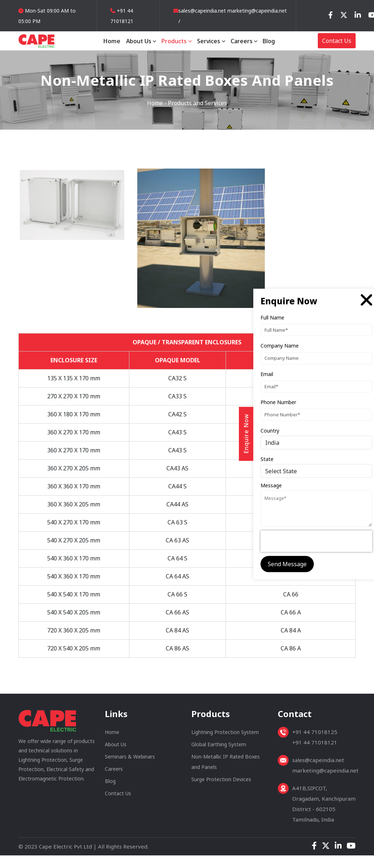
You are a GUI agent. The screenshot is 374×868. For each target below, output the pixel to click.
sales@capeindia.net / (202, 16)
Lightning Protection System (225, 735)
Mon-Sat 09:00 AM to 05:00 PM (47, 16)
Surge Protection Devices (221, 782)
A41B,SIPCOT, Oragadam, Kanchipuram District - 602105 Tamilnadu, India (324, 806)
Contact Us (337, 41)
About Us (116, 747)
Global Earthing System (219, 747)
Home (112, 41)
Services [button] (209, 41)
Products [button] (175, 41)
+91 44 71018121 (122, 16)
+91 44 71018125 (315, 734)
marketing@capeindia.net (256, 11)
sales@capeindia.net (318, 762)
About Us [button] (139, 41)
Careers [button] (242, 41)
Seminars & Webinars (130, 759)
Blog (269, 41)
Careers (114, 771)
